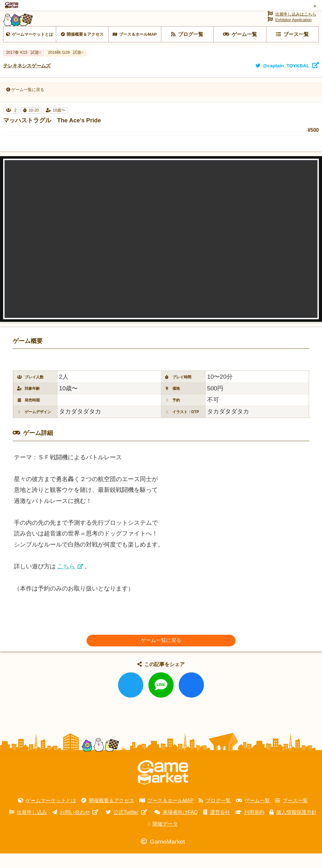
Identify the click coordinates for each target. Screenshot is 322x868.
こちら (66, 581)
